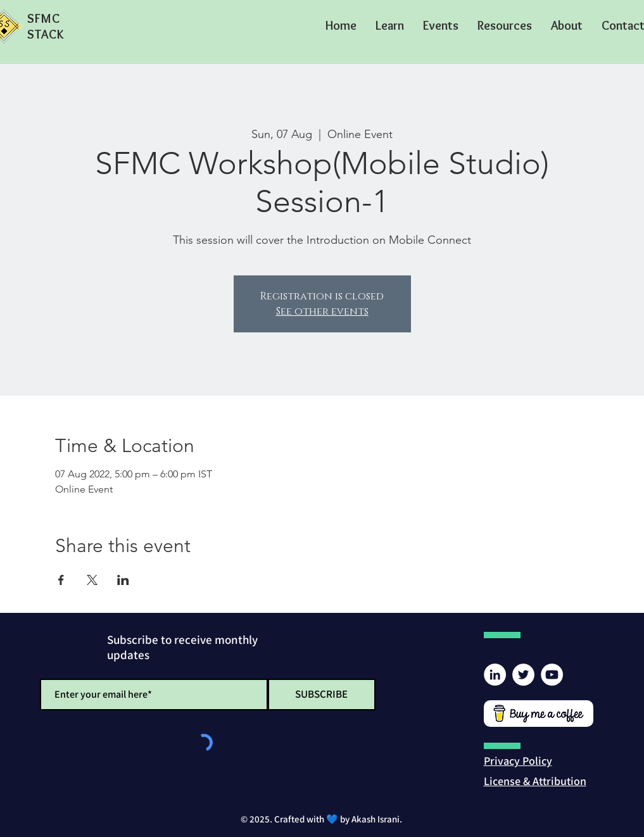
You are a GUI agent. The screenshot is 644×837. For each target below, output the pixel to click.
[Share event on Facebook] (61, 580)
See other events (322, 312)
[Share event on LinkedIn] (123, 580)
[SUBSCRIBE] (322, 695)
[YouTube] (552, 675)
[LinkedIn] (495, 675)
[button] (390, 25)
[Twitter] (523, 675)
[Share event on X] (92, 580)
